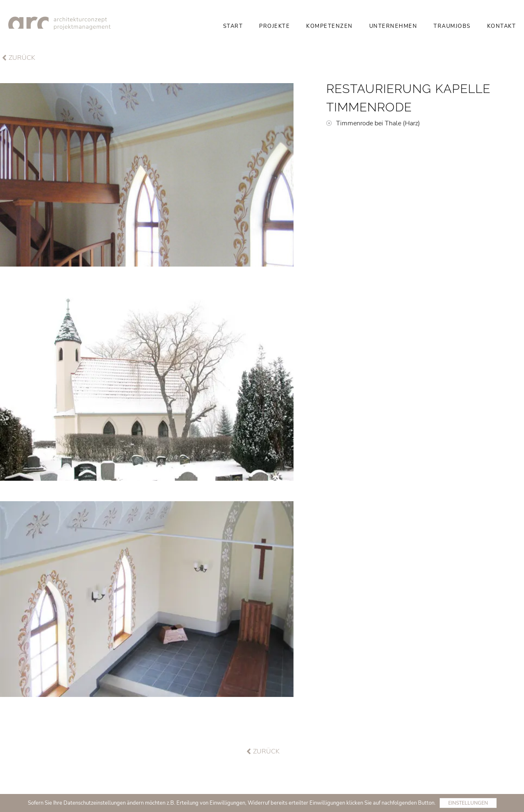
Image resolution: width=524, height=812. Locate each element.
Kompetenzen (330, 26)
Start (233, 26)
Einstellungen (468, 803)
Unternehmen (393, 26)
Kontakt (502, 26)
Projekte (274, 26)
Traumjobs (452, 26)
